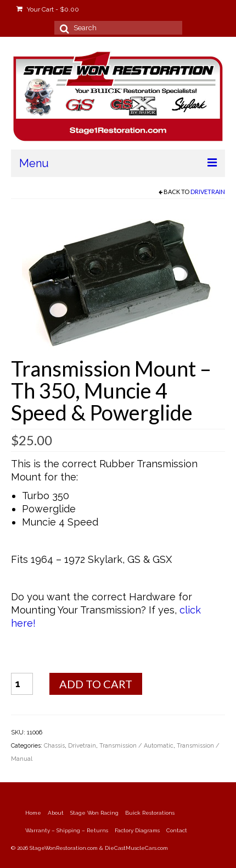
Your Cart (48, 9)
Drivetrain (208, 192)
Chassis (54, 746)
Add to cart (96, 684)
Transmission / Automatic (136, 746)
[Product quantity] (22, 684)
